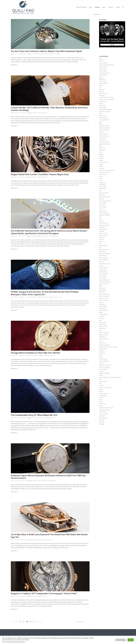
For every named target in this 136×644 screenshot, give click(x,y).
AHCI (100, 122)
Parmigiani (102, 304)
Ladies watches (104, 268)
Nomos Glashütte (104, 296)
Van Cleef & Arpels (104, 367)
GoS (100, 217)
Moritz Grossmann (104, 294)
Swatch (101, 77)
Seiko (101, 341)
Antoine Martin (103, 134)
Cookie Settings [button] (121, 640)
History (101, 104)
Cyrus (101, 181)
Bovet (101, 152)
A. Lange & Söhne (104, 120)
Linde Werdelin (103, 274)
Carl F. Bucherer (104, 162)
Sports (101, 402)
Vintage (50, 297)
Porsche (101, 385)
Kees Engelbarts (104, 260)
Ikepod (101, 85)
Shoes (101, 400)
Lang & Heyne (103, 270)
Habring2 (102, 231)
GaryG (58, 54)
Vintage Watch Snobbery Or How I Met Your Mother (36, 353)
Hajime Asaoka (103, 233)
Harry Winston (103, 235)
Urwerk (101, 363)
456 (20, 622)
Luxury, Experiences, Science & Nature (110, 377)
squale (101, 59)
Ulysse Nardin (45, 236)
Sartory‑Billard (103, 63)
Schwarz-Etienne (104, 339)
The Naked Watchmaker (106, 110)
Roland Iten (40, 540)
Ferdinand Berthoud (105, 201)
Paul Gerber (103, 308)
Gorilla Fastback (104, 83)
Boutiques (102, 95)
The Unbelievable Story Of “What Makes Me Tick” (34, 415)
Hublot (101, 241)
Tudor (101, 355)
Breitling (101, 158)
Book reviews (103, 381)
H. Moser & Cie (103, 229)
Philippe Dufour (104, 310)
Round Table (103, 108)
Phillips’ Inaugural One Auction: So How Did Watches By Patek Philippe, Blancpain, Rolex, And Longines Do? (45, 293)
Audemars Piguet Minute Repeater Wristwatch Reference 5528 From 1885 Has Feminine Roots (48, 477)
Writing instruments (105, 410)
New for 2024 (103, 69)
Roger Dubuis (103, 325)
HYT (100, 243)
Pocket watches (104, 314)
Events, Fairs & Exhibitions (39, 54)
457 (23, 622)
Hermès (34, 113)
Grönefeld (102, 227)
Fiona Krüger (103, 203)
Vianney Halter (103, 369)
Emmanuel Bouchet (105, 197)
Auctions (29, 297)
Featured (102, 422)
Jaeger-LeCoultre (104, 249)
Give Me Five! (103, 101)
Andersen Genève (104, 126)
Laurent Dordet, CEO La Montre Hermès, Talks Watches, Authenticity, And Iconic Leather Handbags (49, 109)
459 (31, 622)
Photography (103, 396)
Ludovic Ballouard (104, 280)
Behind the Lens (104, 93)
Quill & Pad (40, 418)
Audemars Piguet (50, 54)
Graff (101, 219)
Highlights (30, 54)
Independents (103, 245)
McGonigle (102, 288)
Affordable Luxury (104, 73)
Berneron (102, 61)
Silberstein (102, 343)
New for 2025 (103, 67)
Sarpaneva (102, 337)
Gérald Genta (103, 211)
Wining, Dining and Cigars (106, 408)
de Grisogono (103, 187)
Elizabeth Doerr (43, 113)
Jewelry (34, 540)
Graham (101, 221)
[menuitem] (81, 7)
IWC (100, 247)
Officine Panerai (104, 300)
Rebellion (102, 316)
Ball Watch (102, 79)
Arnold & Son (103, 140)
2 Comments (22, 177)
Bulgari (34, 177)
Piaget (101, 312)
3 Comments (22, 355)
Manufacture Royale (105, 282)
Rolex (47, 297)
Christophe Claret (104, 172)
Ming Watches (103, 290)
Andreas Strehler (104, 130)
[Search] (123, 7)
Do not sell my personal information (14, 642)
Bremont (102, 156)
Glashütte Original (104, 215)
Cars (100, 383)
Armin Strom (103, 138)
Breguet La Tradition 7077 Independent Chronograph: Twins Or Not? (44, 593)
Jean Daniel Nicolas (105, 254)
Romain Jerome (103, 335)
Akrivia (101, 124)
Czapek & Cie (103, 183)
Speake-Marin (103, 349)
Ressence (102, 318)
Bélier (101, 146)
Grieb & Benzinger (104, 225)
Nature (101, 391)
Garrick (101, 209)
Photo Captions (103, 393)
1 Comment (21, 236)
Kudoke (101, 266)
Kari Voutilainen (104, 258)
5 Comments (22, 54)
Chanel (101, 166)
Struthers (102, 351)
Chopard (102, 168)
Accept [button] (131, 640)
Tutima (101, 357)
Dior (100, 191)
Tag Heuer (102, 353)
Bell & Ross (102, 148)
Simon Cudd (58, 297)
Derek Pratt (102, 189)
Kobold (101, 262)
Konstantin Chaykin (105, 264)
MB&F (101, 286)
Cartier (101, 164)
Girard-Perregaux (36, 236)
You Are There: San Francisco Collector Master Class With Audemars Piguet (46, 51)
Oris (100, 87)
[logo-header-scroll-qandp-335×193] (23, 7)
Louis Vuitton (103, 278)
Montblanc (102, 292)
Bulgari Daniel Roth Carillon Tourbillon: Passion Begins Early (40, 174)
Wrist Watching (103, 118)
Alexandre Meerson (105, 128)
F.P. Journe (102, 205)
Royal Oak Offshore (105, 144)
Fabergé (101, 199)
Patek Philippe (41, 297)
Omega (101, 302)
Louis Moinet (103, 276)
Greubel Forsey (104, 223)
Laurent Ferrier (103, 272)
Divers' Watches (104, 193)
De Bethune (102, 185)
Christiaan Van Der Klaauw (107, 170)
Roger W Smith (103, 327)
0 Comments (22, 113)
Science (101, 398)
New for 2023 (103, 71)
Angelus (101, 132)
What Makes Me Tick (50, 355)
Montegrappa (103, 418)
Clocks (101, 176)
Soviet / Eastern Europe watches (108, 347)
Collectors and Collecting (106, 97)
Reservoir (102, 89)
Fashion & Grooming (105, 387)
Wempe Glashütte (104, 373)
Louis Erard (102, 81)
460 (34, 622)
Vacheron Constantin (32, 355)
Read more (15, 65)
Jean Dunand (103, 256)
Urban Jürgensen (104, 361)
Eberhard (102, 195)
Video (101, 114)
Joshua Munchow (43, 177)
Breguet (34, 596)
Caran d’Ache (103, 412)
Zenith (101, 375)
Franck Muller (103, 207)
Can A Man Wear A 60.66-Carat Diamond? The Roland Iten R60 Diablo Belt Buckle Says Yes (49, 536)
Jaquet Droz (102, 252)
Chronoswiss (103, 174)
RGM (100, 320)
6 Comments (22, 540)
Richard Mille (103, 323)
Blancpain (35, 297)
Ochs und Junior (104, 298)
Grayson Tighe (103, 414)
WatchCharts (103, 116)
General (35, 418)
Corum (101, 179)
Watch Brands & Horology (106, 65)
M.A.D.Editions (103, 75)
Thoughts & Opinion (105, 112)
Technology (102, 404)
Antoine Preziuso (104, 136)
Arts (100, 379)
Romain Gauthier (104, 333)
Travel (101, 406)
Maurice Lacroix (104, 284)
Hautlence (102, 237)
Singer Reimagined (104, 345)
